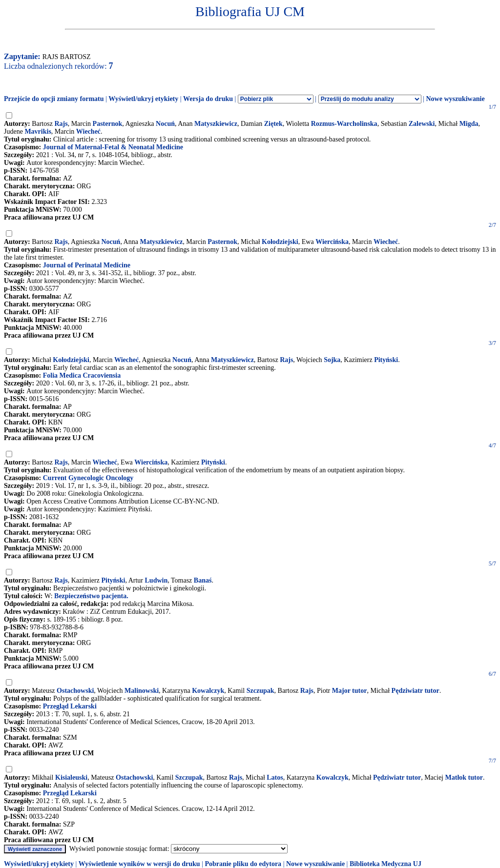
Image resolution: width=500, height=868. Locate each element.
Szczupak (260, 691)
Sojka (332, 360)
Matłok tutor (464, 777)
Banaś (203, 580)
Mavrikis (38, 131)
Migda (469, 124)
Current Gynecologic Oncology (88, 478)
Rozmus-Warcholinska (344, 124)
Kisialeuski (71, 777)
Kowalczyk (208, 691)
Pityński (386, 360)
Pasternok (108, 124)
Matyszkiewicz (216, 124)
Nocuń (165, 124)
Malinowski (142, 691)
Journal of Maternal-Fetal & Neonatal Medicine (113, 147)
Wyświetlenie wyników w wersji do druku (139, 864)
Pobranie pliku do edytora (243, 864)
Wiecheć (88, 131)
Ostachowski (75, 691)
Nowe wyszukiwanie (455, 99)
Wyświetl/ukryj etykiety (143, 99)
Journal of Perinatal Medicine (87, 265)
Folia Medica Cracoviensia (82, 375)
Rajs (61, 124)
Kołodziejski (280, 242)
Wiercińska (332, 242)
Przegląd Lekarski (70, 706)
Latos (275, 777)
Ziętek (273, 124)
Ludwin (156, 580)
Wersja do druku (208, 99)
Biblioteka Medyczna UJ (385, 864)
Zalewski (422, 124)
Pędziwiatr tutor (416, 691)
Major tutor (350, 691)
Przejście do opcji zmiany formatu (54, 99)
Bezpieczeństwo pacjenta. (91, 596)
